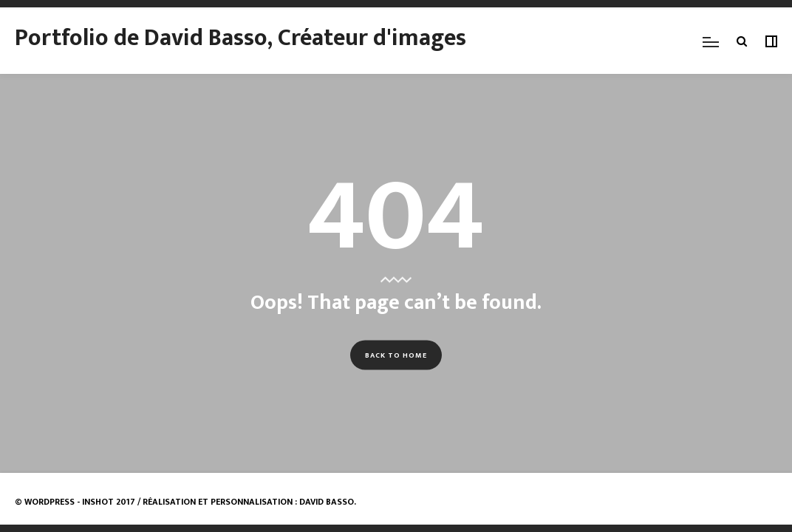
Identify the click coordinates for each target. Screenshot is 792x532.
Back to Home (396, 355)
